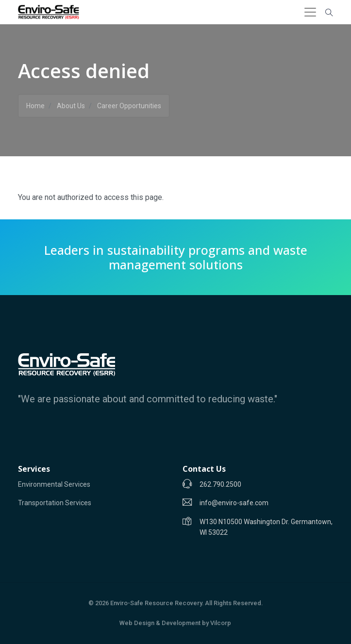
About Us (71, 106)
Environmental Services (54, 484)
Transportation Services (55, 503)
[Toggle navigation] (310, 12)
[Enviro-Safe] (67, 364)
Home (35, 106)
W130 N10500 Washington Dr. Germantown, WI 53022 (266, 527)
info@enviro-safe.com (234, 503)
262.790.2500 (220, 484)
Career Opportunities (129, 106)
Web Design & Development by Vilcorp (175, 623)
